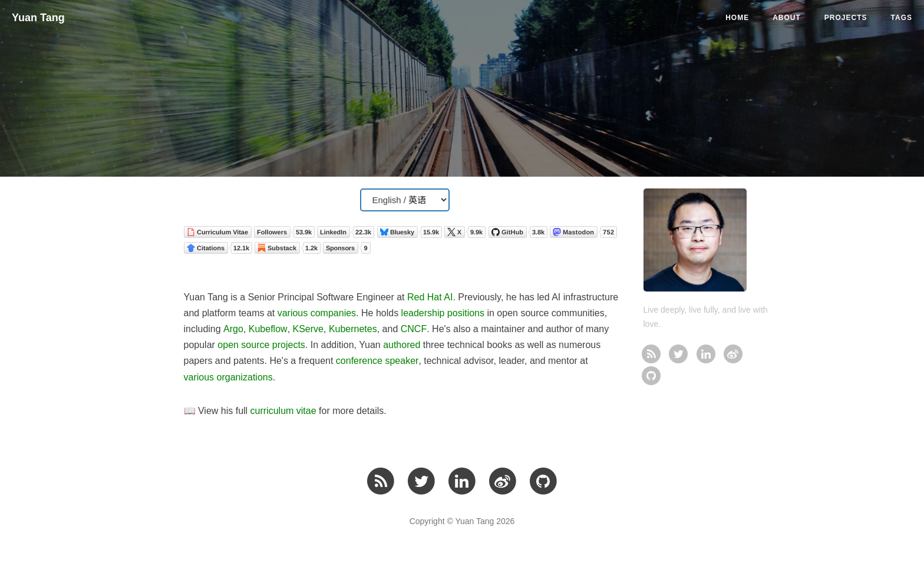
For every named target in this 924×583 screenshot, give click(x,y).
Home (737, 18)
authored (402, 345)
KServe (308, 329)
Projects (846, 18)
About (787, 18)
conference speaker (377, 361)
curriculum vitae (283, 411)
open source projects (261, 345)
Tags (902, 18)
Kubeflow (268, 329)
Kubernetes (353, 329)
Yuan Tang (38, 18)
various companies (317, 313)
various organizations (228, 377)
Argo (233, 329)
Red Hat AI (430, 297)
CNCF (414, 329)
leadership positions (443, 313)
